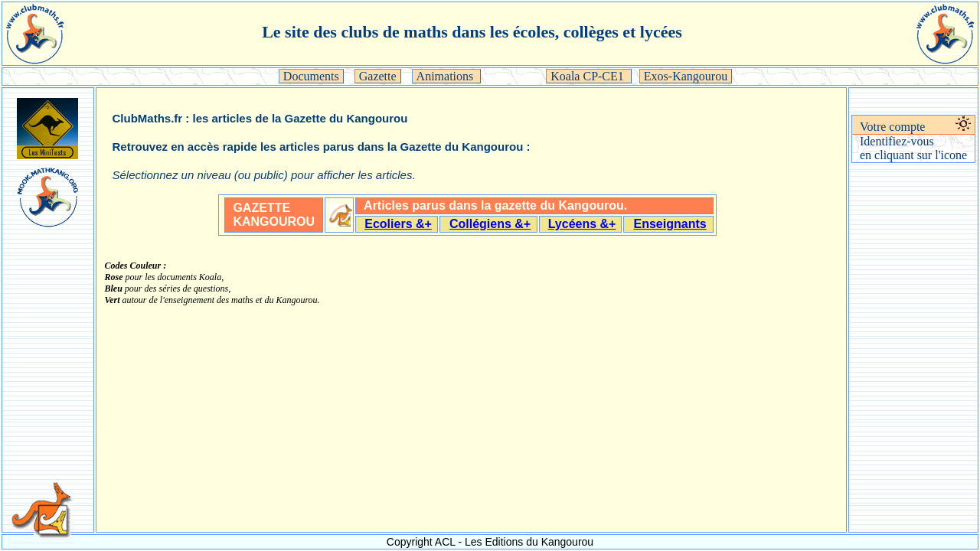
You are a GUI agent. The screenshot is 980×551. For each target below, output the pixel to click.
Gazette (378, 76)
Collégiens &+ (490, 224)
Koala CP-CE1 (589, 76)
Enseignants (670, 224)
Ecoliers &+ (398, 224)
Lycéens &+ (582, 224)
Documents (311, 76)
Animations (447, 76)
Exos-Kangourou (686, 76)
